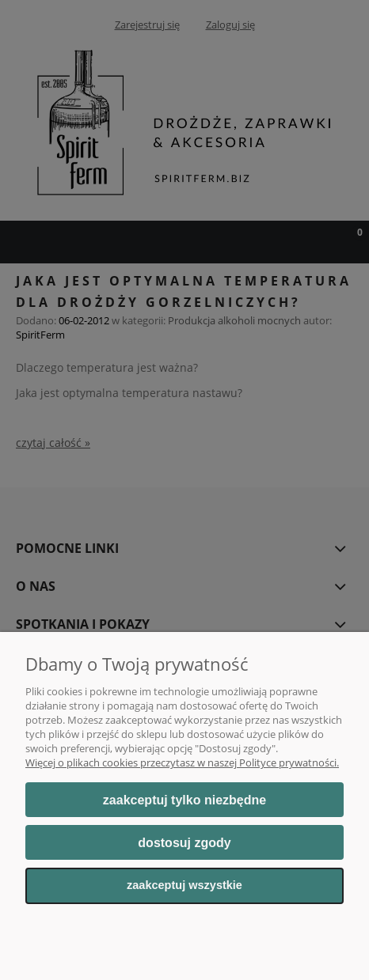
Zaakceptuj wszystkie (184, 885)
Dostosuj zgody (184, 843)
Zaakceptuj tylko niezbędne (184, 800)
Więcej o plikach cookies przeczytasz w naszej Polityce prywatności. (182, 762)
